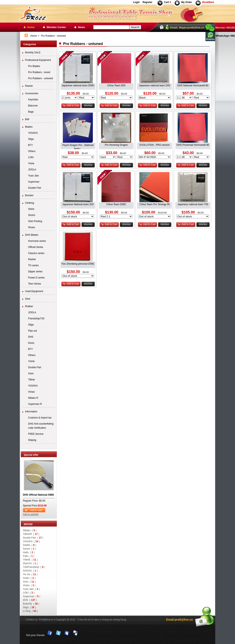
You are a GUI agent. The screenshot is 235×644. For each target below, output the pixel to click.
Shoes (32, 227)
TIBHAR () (31, 534)
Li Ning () (30, 611)
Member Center (56, 27)
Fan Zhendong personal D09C (78, 264)
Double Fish (35, 188)
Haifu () (29, 552)
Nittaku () (30, 530)
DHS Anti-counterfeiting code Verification (41, 426)
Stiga (31, 139)
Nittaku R (33, 398)
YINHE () (30, 560)
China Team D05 (116, 85)
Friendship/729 (36, 319)
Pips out (32, 331)
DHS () (30, 600)
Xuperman (34, 182)
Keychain (33, 100)
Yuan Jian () (31, 589)
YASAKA (33, 133)
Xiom (31, 373)
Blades (29, 127)
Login (136, 2)
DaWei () (30, 545)
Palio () (29, 556)
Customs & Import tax (40, 418)
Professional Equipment (38, 60)
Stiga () (29, 607)
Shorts (32, 215)
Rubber (29, 306)
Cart (168, 2)
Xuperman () (32, 596)
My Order (187, 2)
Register (147, 2)
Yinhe (31, 163)
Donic (31, 343)
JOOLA (32, 170)
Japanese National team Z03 (78, 204)
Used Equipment (34, 291)
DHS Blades (32, 235)
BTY (30, 145)
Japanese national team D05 (155, 85)
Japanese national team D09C (78, 85)
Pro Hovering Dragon (116, 145)
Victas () (29, 585)
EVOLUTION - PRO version (155, 145)
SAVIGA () (30, 571)
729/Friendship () (34, 567)
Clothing (30, 203)
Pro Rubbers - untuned (40, 78)
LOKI (31, 157)
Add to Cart (73, 105)
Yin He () (30, 574)
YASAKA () (31, 541)
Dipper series (35, 272)
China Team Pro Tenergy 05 (155, 204)
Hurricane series (37, 241)
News (81, 27)
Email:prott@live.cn (180, 620)
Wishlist (88, 105)
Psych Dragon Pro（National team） (78, 145)
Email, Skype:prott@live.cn (187, 28)
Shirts (31, 209)
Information (31, 412)
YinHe (31, 361)
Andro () (29, 578)
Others (32, 151)
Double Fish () (33, 538)
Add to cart (36, 510)
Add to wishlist (31, 514)
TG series (33, 265)
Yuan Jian (33, 176)
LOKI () (29, 593)
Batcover (33, 106)
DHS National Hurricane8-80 (193, 85)
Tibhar (32, 380)
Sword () (29, 549)
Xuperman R (35, 404)
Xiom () (29, 582)
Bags (31, 112)
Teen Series (35, 284)
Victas (31, 392)
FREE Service (36, 434)
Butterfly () (31, 604)
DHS (31, 337)
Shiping (32, 440)
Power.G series (36, 278)
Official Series (36, 247)
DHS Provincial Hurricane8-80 (193, 145)
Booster (29, 195)
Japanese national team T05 (193, 204)
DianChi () (30, 563)
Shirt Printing (35, 221)
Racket (29, 86)
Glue (28, 299)
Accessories (32, 93)
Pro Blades (34, 66)
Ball (27, 119)
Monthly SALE (33, 53)
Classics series (36, 253)
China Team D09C (116, 204)
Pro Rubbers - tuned (39, 72)
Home (31, 27)
